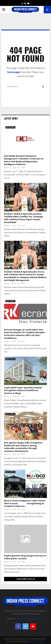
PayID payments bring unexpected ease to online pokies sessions (25, 557)
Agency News (10, 127)
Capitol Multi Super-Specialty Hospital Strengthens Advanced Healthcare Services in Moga (23, 391)
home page (14, 72)
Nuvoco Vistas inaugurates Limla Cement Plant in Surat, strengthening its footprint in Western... (25, 504)
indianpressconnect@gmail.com (31, 619)
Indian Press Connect (36, 641)
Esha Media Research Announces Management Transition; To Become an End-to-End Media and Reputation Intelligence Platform (24, 160)
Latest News (11, 118)
